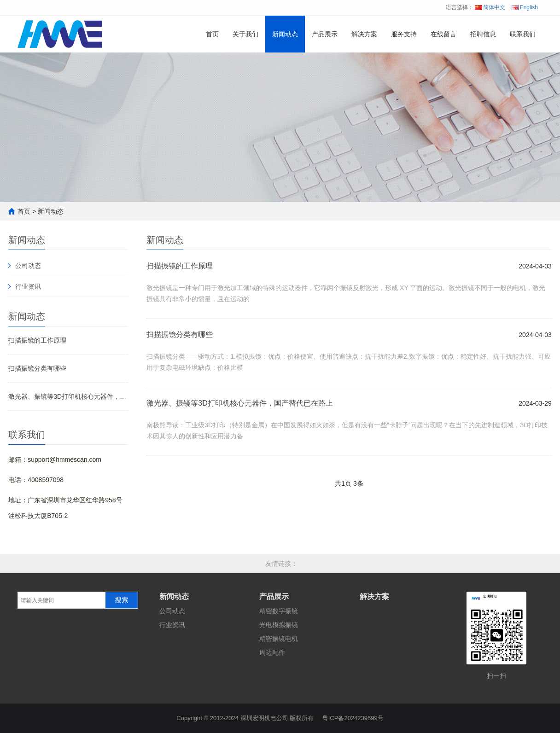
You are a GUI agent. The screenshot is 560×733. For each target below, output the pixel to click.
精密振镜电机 (279, 639)
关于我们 (245, 34)
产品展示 (325, 34)
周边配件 (272, 652)
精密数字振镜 (279, 611)
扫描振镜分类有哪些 (37, 368)
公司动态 (28, 266)
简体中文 (490, 7)
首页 (212, 34)
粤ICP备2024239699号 (353, 718)
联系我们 (523, 34)
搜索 (122, 600)
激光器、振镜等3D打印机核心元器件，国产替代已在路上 (68, 396)
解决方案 (364, 34)
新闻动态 (285, 34)
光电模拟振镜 (279, 625)
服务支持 (404, 34)
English (525, 7)
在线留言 (443, 34)
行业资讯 (28, 286)
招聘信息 (483, 34)
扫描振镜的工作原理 (37, 340)
